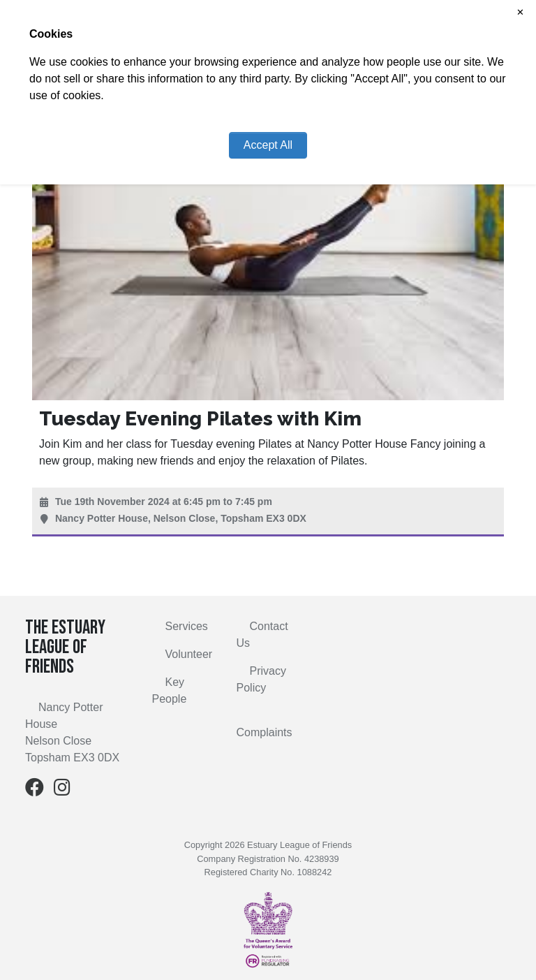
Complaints (265, 732)
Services (187, 626)
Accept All (268, 145)
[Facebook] (35, 790)
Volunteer (189, 654)
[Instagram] (62, 790)
